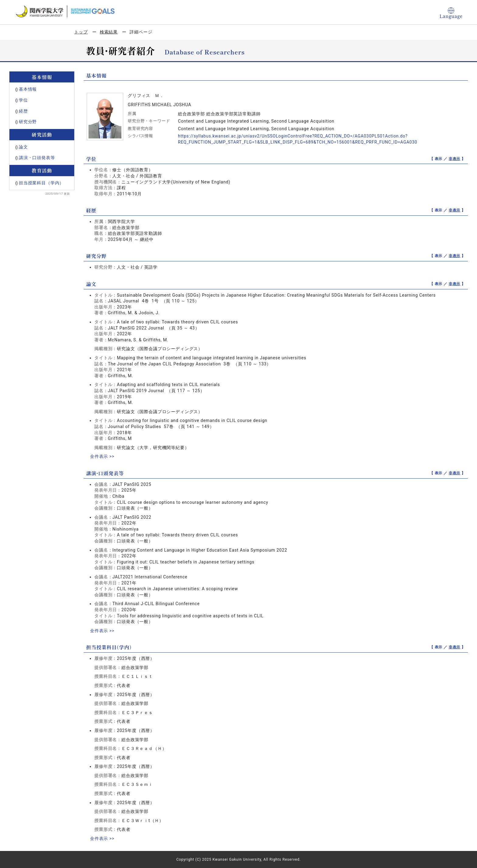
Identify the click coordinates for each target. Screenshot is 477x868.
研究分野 (28, 122)
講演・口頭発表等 (37, 158)
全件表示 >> (102, 456)
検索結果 (109, 32)
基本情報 (28, 89)
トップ (81, 32)
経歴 (23, 111)
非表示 (455, 159)
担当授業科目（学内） (41, 183)
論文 (23, 147)
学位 (23, 100)
